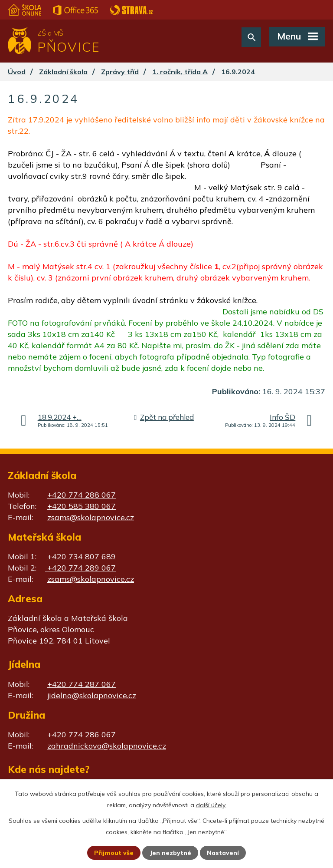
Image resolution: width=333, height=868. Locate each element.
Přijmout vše (114, 853)
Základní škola (63, 72)
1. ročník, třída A (180, 72)
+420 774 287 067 (82, 684)
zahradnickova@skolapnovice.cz (107, 746)
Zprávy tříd (120, 72)
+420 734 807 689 (82, 556)
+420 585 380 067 (82, 506)
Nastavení (223, 853)
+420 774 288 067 (82, 495)
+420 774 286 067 (82, 734)
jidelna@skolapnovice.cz (92, 695)
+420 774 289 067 (80, 568)
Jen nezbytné (170, 853)
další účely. (211, 805)
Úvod (17, 72)
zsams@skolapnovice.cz (91, 517)
